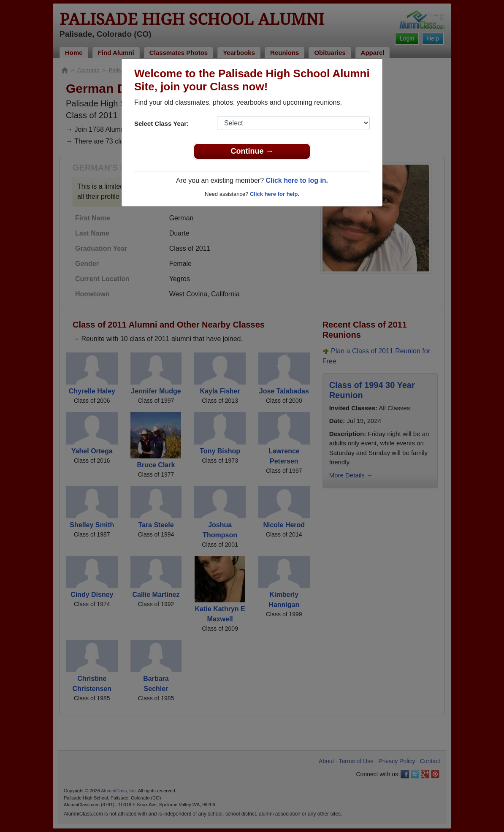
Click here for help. (275, 194)
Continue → (252, 151)
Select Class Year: (161, 123)
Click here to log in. (297, 180)
